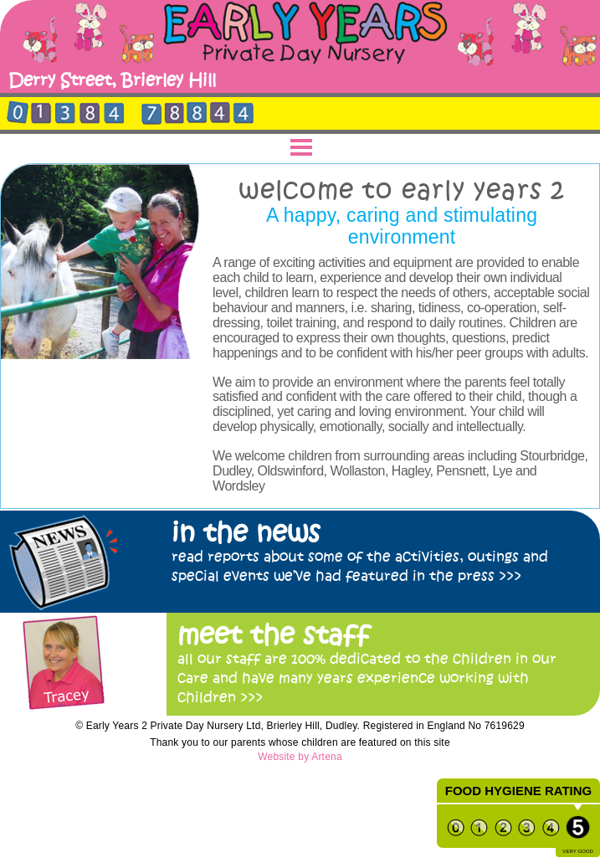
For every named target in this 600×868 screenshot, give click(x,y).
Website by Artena (300, 757)
